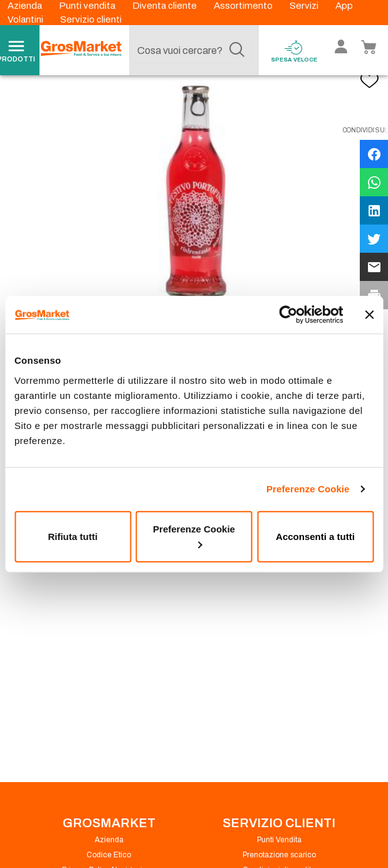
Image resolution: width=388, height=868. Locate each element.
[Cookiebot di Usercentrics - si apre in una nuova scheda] (288, 315)
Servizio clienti (91, 19)
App (344, 6)
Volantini (26, 19)
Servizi (305, 6)
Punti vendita (88, 6)
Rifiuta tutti (72, 536)
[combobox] (191, 50)
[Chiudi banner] (369, 315)
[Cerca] (237, 50)
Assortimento (244, 6)
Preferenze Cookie (308, 489)
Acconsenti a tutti (315, 536)
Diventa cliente (165, 6)
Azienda (26, 6)
